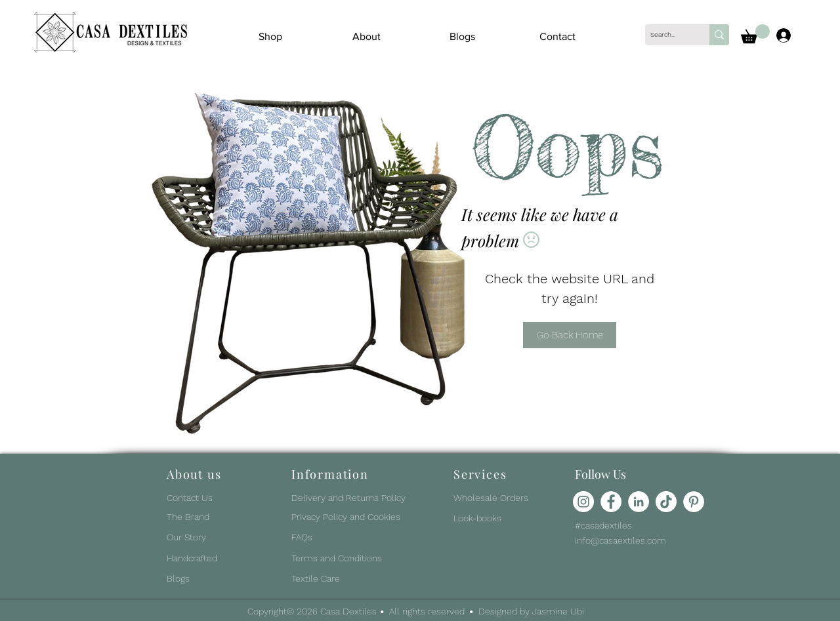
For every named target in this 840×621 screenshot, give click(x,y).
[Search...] (666, 35)
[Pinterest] (694, 502)
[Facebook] (611, 502)
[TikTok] (666, 502)
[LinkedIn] (639, 502)
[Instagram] (583, 502)
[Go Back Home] (570, 335)
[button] (755, 34)
